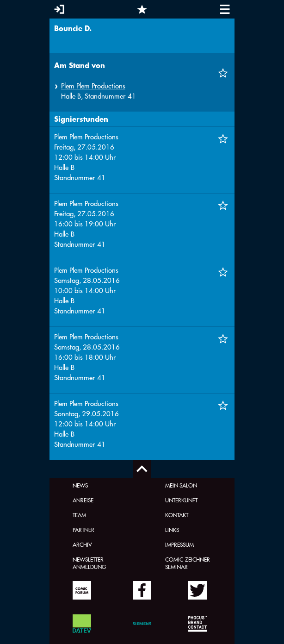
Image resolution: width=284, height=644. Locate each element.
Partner (83, 530)
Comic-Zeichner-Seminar (188, 563)
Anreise (83, 500)
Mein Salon (181, 485)
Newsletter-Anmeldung (89, 563)
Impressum (179, 544)
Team (79, 515)
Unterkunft (181, 500)
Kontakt (177, 515)
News (80, 485)
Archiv (82, 544)
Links (172, 530)
